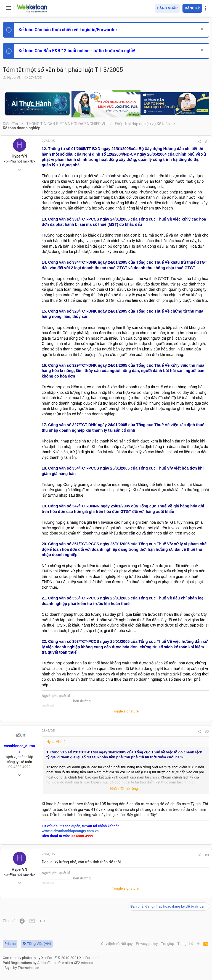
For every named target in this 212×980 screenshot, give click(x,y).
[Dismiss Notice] (201, 30)
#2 (207, 732)
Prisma (10, 944)
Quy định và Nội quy (117, 944)
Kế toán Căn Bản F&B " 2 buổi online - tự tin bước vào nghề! (77, 51)
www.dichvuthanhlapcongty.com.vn (70, 831)
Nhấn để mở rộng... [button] (125, 789)
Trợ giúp (168, 944)
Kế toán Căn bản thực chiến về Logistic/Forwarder (68, 30)
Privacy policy (147, 944)
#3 (207, 855)
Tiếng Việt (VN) (37, 944)
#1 (207, 142)
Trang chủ (185, 944)
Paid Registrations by (48, 963)
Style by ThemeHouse (22, 968)
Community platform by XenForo (51, 958)
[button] (8, 8)
